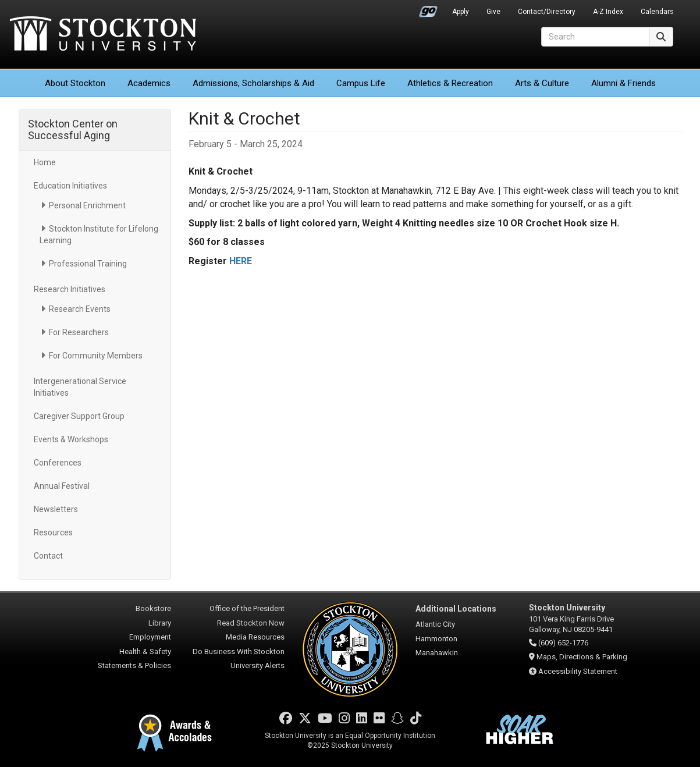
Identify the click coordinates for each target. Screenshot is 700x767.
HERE (241, 261)
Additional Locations (456, 609)
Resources (53, 532)
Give (493, 12)
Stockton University (103, 35)
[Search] (595, 37)
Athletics (450, 83)
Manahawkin (437, 653)
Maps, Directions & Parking (582, 657)
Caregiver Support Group (79, 416)
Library (160, 623)
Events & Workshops (71, 439)
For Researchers (79, 332)
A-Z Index (608, 12)
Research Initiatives (70, 289)
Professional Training (88, 264)
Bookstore (153, 608)
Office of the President (247, 608)
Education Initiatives (70, 186)
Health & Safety (145, 651)
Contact (48, 556)
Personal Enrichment (87, 205)
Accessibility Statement (578, 671)
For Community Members (96, 356)
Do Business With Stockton (239, 651)
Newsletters (56, 509)
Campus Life (361, 83)
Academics (149, 83)
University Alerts (257, 665)
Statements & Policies (134, 665)
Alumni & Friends (623, 83)
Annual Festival (62, 486)
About (75, 83)
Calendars (657, 12)
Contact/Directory (547, 12)
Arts (542, 83)
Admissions (253, 83)
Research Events (80, 309)
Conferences (58, 463)
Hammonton (436, 639)
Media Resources (255, 637)
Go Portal (428, 9)
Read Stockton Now (251, 623)
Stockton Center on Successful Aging (73, 129)
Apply (461, 12)
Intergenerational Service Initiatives (80, 387)
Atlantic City (435, 624)
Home (45, 162)
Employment (150, 637)
